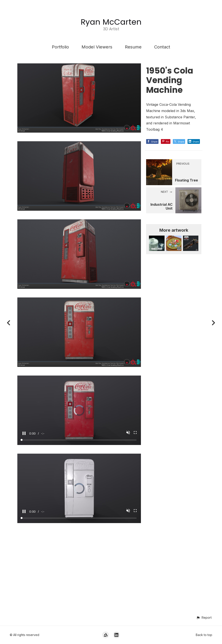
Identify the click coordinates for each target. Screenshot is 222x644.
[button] (204, 618)
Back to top (204, 635)
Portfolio (60, 47)
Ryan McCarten (111, 22)
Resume (133, 47)
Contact (162, 47)
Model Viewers (97, 47)
